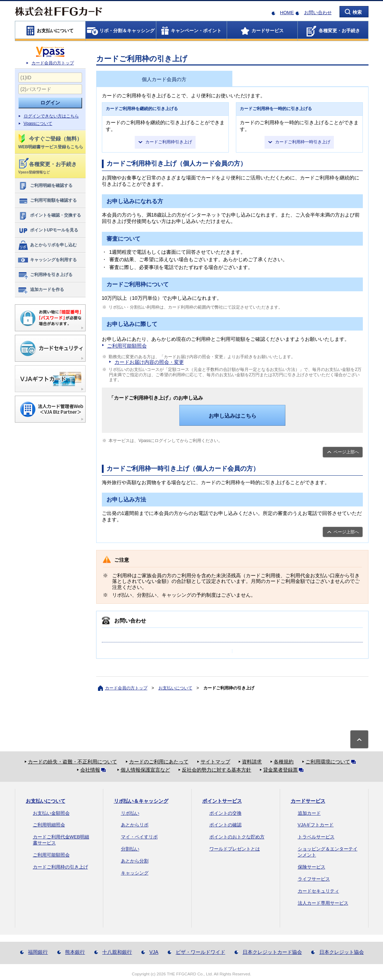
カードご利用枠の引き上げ (60, 867)
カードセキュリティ (318, 891)
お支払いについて (175, 688)
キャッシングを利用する (47, 260)
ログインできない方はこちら (51, 116)
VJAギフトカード (316, 825)
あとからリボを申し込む (47, 245)
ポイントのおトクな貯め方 (237, 837)
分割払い (130, 849)
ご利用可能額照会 (127, 346)
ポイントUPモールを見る (48, 230)
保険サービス (312, 867)
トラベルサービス (316, 837)
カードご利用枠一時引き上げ (303, 142)
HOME (287, 13)
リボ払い (130, 813)
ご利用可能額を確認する (47, 201)
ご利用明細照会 (49, 825)
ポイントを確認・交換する (49, 216)
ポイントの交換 (225, 813)
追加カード (309, 813)
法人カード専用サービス (323, 903)
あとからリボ (135, 825)
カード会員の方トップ (53, 63)
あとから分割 (135, 861)
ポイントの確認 (225, 825)
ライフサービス (314, 879)
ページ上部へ (346, 452)
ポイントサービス (222, 801)
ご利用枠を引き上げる (45, 275)
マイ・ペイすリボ (139, 837)
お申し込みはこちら (233, 416)
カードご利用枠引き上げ (169, 142)
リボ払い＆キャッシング (141, 801)
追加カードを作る (41, 290)
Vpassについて (38, 124)
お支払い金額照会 (51, 813)
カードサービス (308, 801)
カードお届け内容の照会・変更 (149, 362)
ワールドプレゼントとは (235, 849)
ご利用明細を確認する (45, 186)
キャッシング (135, 873)
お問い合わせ (318, 13)
